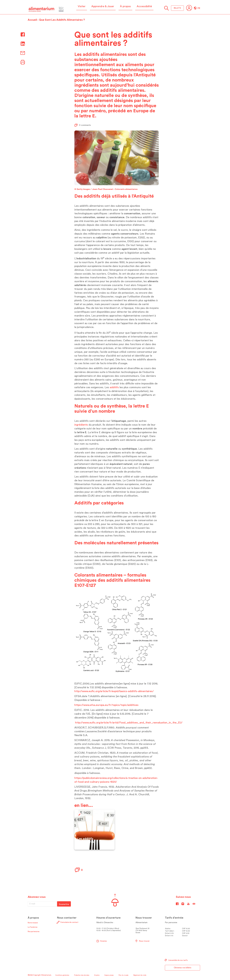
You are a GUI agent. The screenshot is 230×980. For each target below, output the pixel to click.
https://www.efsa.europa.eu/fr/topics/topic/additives (106, 705)
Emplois (97, 975)
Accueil (32, 20)
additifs (114, 387)
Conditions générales (62, 975)
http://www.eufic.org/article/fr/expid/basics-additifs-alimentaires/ (114, 691)
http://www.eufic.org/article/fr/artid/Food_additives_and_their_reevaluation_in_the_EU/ (129, 723)
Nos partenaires (34, 932)
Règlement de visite (140, 975)
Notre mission (33, 923)
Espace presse (109, 975)
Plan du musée (123, 975)
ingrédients (81, 425)
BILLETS (177, 8)
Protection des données (82, 975)
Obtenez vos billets (183, 968)
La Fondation (33, 927)
